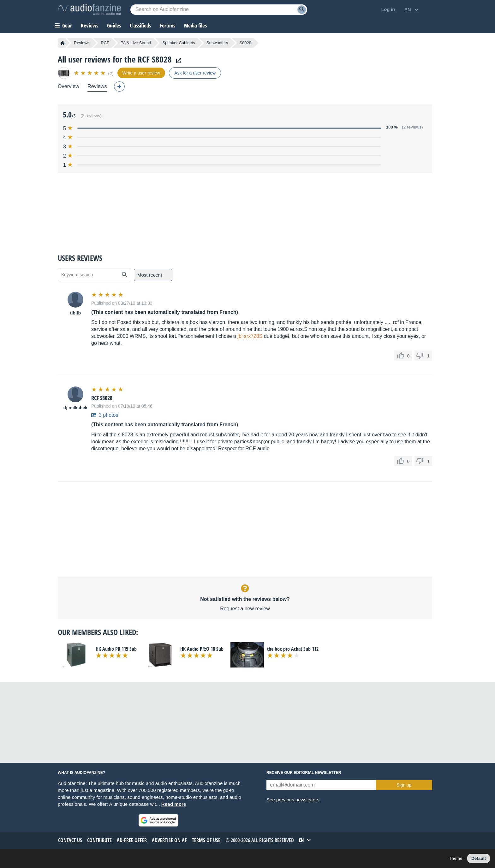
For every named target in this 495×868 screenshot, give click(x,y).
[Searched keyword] (219, 10)
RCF (105, 43)
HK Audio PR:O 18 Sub (202, 649)
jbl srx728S (250, 336)
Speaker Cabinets (179, 43)
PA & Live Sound (136, 43)
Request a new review (245, 609)
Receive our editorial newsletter (304, 773)
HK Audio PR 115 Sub (116, 649)
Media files (195, 25)
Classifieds (140, 25)
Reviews (89, 25)
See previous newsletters (293, 800)
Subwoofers (217, 43)
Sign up (404, 785)
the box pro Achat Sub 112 (293, 649)
